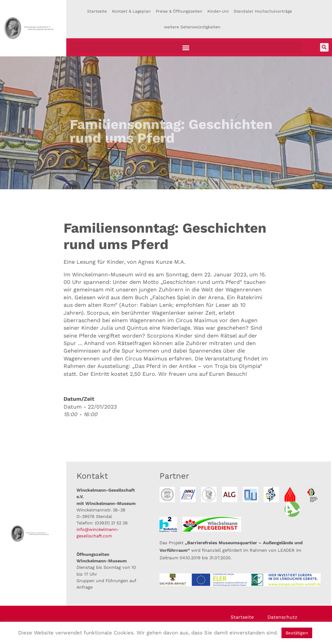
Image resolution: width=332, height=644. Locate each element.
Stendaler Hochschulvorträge (263, 11)
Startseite (97, 11)
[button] (186, 47)
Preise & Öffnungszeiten (179, 11)
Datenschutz (282, 617)
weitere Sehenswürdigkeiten (192, 27)
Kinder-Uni (218, 11)
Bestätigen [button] (297, 633)
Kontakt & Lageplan (131, 11)
